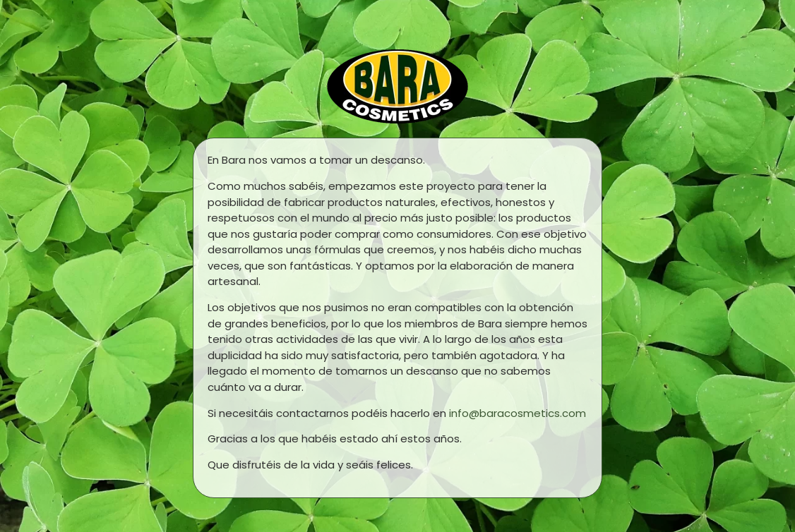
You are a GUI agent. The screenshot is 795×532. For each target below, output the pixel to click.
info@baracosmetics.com (518, 413)
